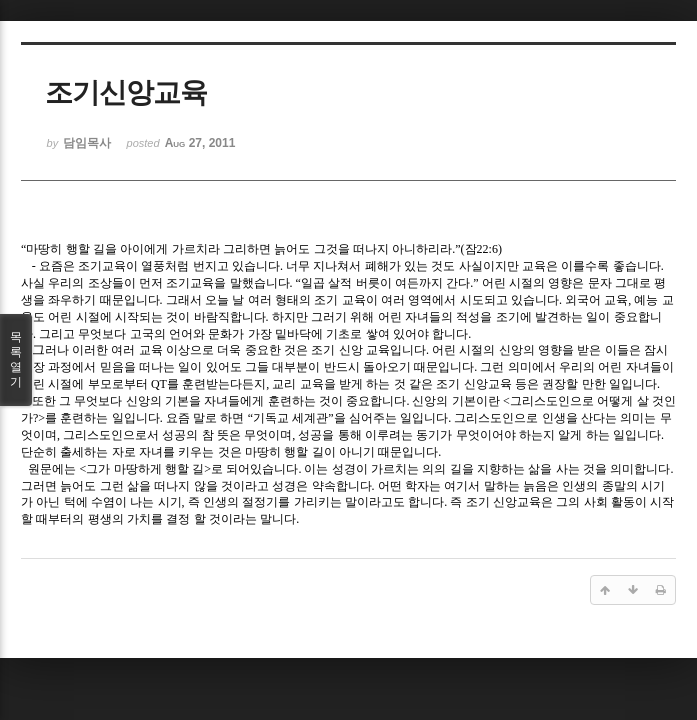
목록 (16, 360)
